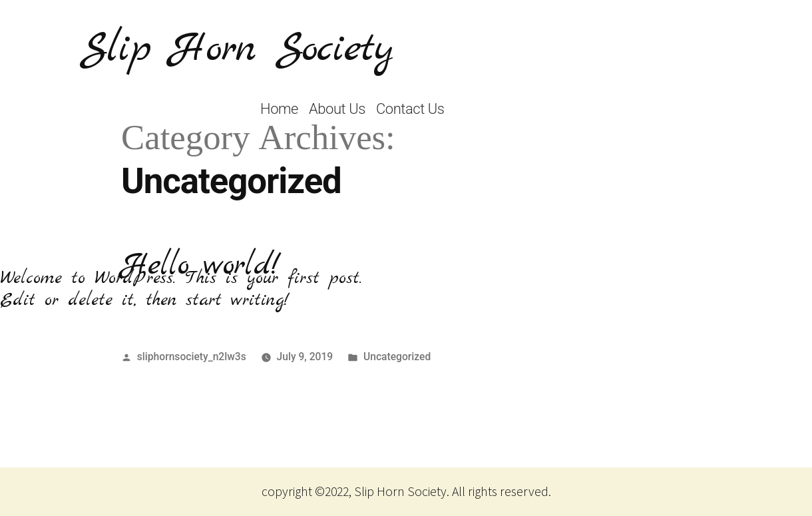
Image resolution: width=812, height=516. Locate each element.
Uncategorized (397, 357)
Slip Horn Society (237, 49)
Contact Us (410, 109)
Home (279, 109)
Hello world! (200, 266)
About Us (337, 109)
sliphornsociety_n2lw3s (192, 357)
